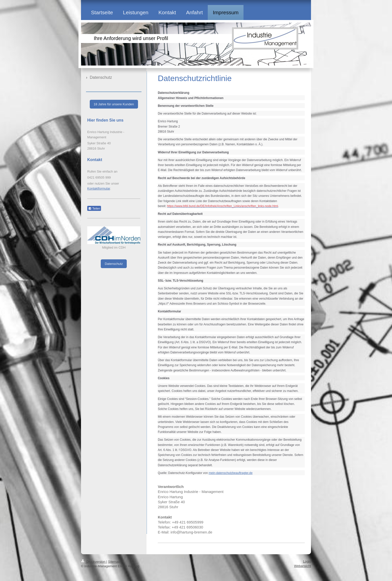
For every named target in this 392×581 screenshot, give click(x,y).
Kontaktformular (99, 188)
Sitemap (114, 562)
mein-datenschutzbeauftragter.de (231, 473)
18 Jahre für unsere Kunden (114, 104)
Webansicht (302, 566)
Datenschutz (114, 264)
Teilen (94, 209)
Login (307, 561)
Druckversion (94, 562)
